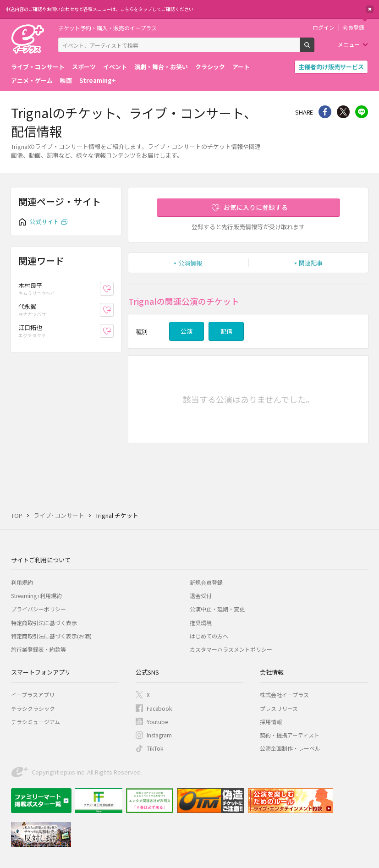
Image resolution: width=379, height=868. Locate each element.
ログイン (324, 27)
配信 (226, 331)
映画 (66, 80)
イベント (115, 67)
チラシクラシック (33, 708)
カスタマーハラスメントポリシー (231, 649)
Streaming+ (98, 80)
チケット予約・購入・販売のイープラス (107, 28)
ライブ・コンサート (38, 67)
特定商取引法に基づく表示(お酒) (51, 636)
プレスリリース (279, 708)
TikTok (155, 748)
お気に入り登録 (113, 288)
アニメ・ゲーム (32, 80)
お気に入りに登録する (256, 207)
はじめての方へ (209, 636)
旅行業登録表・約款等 (38, 649)
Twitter (343, 112)
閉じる (370, 9)
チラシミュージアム (36, 722)
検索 (314, 49)
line (362, 112)
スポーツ (84, 67)
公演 (187, 331)
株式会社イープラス (284, 695)
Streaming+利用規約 (36, 596)
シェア (325, 112)
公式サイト (44, 222)
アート (241, 67)
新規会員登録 (206, 582)
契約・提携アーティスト (290, 735)
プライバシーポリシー (38, 609)
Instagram (159, 735)
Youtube (157, 722)
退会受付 (201, 596)
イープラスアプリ (33, 695)
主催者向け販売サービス (331, 67)
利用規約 (22, 582)
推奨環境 (201, 623)
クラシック (210, 67)
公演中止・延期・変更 (217, 609)
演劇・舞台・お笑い (161, 67)
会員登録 (353, 27)
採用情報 (271, 722)
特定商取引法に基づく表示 (44, 623)
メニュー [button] (349, 44)
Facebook (159, 708)
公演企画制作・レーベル (290, 748)
